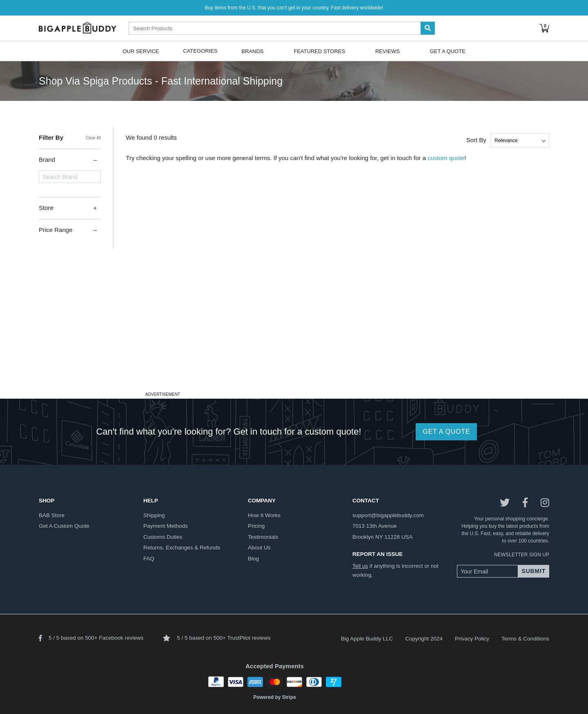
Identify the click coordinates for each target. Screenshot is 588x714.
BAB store (52, 515)
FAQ (149, 559)
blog (253, 559)
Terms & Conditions (525, 639)
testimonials (263, 537)
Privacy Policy (472, 639)
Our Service (141, 51)
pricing (256, 526)
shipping (154, 515)
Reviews (388, 51)
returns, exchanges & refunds (182, 548)
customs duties (163, 537)
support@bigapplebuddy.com (388, 515)
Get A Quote (448, 51)
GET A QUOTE (446, 432)
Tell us (360, 566)
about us (259, 548)
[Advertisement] (294, 332)
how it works (264, 515)
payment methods (166, 526)
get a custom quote (64, 526)
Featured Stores (319, 51)
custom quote (446, 158)
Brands (252, 51)
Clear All (93, 138)
